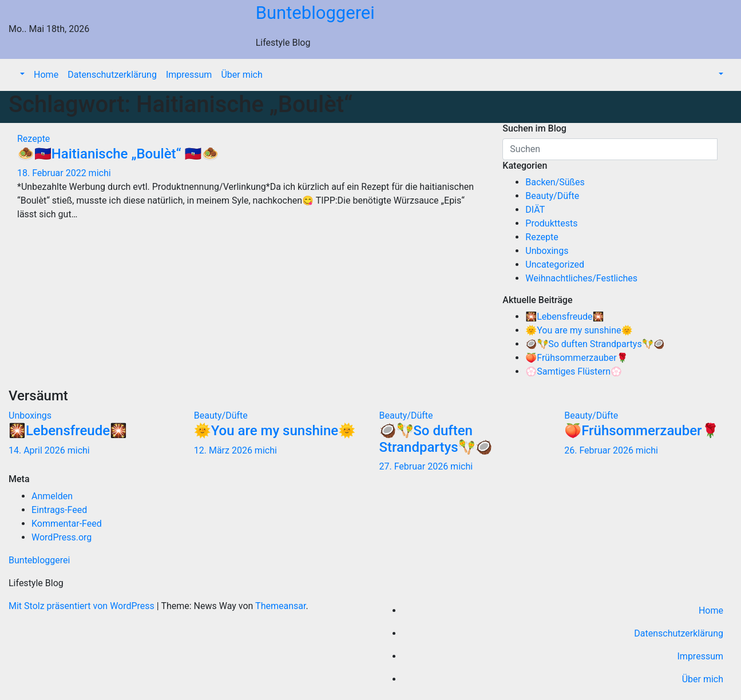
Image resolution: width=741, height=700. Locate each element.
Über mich (241, 75)
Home (46, 75)
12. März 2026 (224, 450)
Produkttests (551, 223)
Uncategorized (555, 265)
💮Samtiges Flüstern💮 (574, 371)
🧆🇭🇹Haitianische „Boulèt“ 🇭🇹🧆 (118, 154)
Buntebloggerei (315, 13)
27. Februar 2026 (415, 466)
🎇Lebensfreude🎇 (564, 317)
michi (100, 173)
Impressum (189, 75)
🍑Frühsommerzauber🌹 (576, 358)
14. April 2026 (38, 450)
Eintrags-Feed (59, 510)
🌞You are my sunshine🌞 (579, 330)
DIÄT (535, 210)
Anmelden (52, 496)
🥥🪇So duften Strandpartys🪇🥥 (595, 344)
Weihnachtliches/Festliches (581, 278)
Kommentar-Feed (67, 524)
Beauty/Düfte (552, 196)
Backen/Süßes (555, 182)
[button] (21, 75)
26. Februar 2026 (600, 450)
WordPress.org (62, 537)
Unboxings (547, 251)
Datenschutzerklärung (112, 75)
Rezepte (33, 139)
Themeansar (280, 606)
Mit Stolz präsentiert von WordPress (83, 606)
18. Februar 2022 (53, 173)
